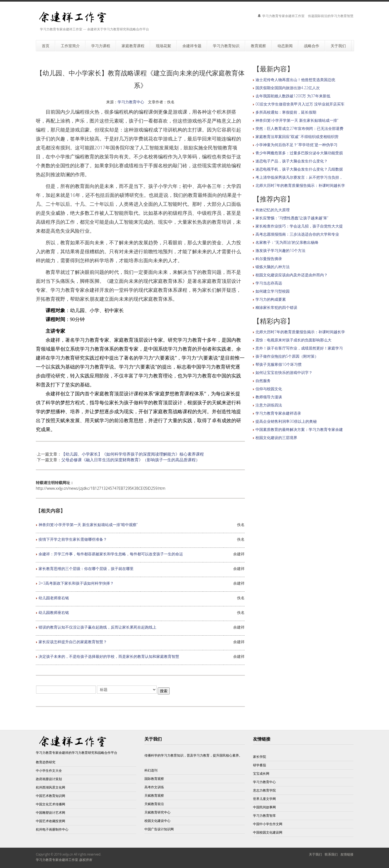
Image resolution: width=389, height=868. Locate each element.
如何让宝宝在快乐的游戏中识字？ (284, 372)
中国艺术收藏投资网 (50, 821)
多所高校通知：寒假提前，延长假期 (286, 112)
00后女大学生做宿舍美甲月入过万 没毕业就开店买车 (300, 104)
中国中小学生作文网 (268, 824)
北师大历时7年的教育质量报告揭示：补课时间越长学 (300, 185)
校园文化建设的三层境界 (276, 438)
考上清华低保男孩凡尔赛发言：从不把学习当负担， (299, 177)
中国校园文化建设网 (268, 832)
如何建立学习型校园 (273, 291)
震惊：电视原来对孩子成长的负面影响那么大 (293, 340)
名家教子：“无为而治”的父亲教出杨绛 (287, 242)
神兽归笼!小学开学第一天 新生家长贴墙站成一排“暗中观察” (88, 525)
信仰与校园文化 (269, 389)
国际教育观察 (154, 779)
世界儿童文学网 (264, 799)
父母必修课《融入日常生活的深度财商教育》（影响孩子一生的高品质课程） (131, 460)
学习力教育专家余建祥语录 (278, 413)
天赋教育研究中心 (157, 812)
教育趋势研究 (46, 762)
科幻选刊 (151, 770)
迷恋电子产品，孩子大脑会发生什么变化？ (292, 161)
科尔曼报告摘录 (269, 259)
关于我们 (315, 854)
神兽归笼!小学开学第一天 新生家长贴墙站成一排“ (297, 120)
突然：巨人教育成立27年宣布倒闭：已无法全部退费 (299, 128)
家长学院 (260, 757)
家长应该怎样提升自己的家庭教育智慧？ (73, 642)
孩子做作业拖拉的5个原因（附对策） (287, 356)
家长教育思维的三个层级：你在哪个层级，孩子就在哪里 (86, 568)
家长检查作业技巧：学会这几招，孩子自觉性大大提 (299, 226)
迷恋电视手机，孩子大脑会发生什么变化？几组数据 (299, 169)
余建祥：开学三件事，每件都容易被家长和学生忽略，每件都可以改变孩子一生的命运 (111, 554)
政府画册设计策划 (49, 779)
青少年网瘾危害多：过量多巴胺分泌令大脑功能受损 (299, 153)
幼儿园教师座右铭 (54, 612)
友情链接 (347, 854)
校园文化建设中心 (157, 821)
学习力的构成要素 (271, 299)
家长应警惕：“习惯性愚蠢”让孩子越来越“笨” (292, 218)
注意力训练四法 (269, 405)
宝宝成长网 (261, 773)
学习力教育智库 (264, 816)
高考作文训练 (154, 787)
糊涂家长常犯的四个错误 (276, 307)
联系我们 (331, 854)
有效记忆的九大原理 (273, 210)
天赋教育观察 (154, 795)
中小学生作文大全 (49, 771)
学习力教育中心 (131, 102)
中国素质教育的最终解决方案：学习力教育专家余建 (299, 429)
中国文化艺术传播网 (50, 804)
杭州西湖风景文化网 (50, 787)
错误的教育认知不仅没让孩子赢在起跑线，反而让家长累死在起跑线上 (97, 627)
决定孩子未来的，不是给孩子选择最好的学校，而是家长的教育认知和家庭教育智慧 (109, 656)
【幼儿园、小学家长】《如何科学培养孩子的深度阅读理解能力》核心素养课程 (133, 454)
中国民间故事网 (264, 807)
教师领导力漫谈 (269, 397)
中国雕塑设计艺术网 (50, 813)
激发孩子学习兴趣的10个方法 (280, 250)
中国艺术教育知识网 (50, 796)
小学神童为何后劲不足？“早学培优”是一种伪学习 (296, 145)
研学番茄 (260, 765)
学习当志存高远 (269, 283)
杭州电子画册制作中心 (52, 829)
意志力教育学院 (264, 790)
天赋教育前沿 (154, 804)
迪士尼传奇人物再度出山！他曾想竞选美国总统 (295, 80)
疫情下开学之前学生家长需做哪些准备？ (73, 539)
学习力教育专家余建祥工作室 (57, 860)
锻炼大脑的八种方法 (273, 267)
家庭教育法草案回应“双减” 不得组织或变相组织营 (297, 137)
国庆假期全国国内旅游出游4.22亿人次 (288, 88)
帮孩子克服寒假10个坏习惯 (279, 364)
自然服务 (263, 381)
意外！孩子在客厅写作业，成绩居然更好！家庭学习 (299, 348)
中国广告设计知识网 (159, 829)
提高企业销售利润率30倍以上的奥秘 (286, 421)
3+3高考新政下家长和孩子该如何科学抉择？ (76, 583)
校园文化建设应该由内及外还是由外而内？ (292, 275)
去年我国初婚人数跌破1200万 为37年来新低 (293, 96)
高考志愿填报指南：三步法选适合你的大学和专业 (297, 234)
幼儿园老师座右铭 (54, 598)
